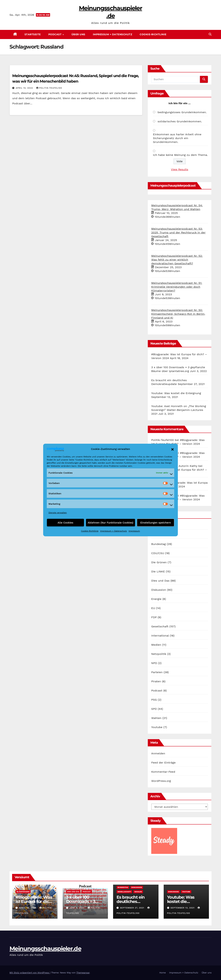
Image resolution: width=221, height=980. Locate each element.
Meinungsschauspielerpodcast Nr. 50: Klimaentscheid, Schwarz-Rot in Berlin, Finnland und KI (178, 314)
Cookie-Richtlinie (90, 531)
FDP (154, 617)
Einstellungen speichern (156, 523)
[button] (172, 449)
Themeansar (83, 973)
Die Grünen (159, 562)
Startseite (33, 34)
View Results (180, 169)
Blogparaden (23, 892)
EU (153, 608)
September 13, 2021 (183, 908)
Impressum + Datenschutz (114, 531)
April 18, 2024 (28, 908)
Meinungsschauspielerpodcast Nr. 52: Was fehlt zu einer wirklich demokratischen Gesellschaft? (177, 260)
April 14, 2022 (25, 88)
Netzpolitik (159, 654)
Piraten (156, 681)
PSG (154, 700)
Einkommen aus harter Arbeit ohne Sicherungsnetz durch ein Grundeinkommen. (177, 138)
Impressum (134, 531)
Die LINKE (158, 571)
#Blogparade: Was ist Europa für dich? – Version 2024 (35, 901)
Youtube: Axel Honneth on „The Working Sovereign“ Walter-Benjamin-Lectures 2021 (179, 410)
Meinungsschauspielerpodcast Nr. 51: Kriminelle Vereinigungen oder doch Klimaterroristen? (177, 287)
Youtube (157, 727)
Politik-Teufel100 (49, 88)
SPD (154, 709)
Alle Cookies (66, 523)
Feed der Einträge (163, 763)
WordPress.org (161, 781)
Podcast (55, 34)
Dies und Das (160, 581)
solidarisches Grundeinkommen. (180, 121)
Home (163, 973)
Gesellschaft (160, 626)
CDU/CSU (158, 553)
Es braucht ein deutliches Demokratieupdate (135, 901)
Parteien (157, 672)
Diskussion (159, 590)
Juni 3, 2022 (77, 908)
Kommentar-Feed (163, 772)
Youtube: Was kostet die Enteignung (176, 393)
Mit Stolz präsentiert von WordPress (30, 973)
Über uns (78, 34)
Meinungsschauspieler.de (45, 949)
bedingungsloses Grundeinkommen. (182, 112)
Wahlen (156, 718)
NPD (154, 663)
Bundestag (158, 544)
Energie (156, 599)
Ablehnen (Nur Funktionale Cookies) (111, 523)
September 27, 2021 (133, 908)
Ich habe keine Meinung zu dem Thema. (180, 155)
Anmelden (158, 753)
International (160, 636)
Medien (156, 645)
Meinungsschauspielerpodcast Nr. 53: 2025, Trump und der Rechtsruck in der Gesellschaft (178, 232)
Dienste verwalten (58, 513)
